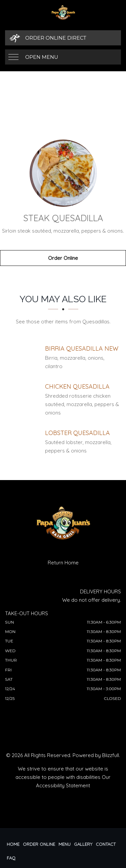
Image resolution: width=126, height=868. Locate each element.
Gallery (83, 844)
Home (13, 844)
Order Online (63, 258)
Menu (65, 844)
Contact (106, 844)
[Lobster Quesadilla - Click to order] (77, 433)
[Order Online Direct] (63, 38)
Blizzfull (111, 755)
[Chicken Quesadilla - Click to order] (77, 386)
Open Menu (42, 57)
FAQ (11, 858)
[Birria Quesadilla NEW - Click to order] (82, 348)
